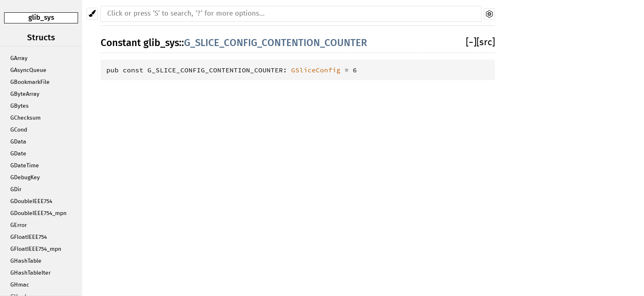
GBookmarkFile (30, 82)
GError (18, 225)
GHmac (20, 285)
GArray (19, 58)
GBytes (20, 106)
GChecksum (25, 118)
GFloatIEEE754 (29, 237)
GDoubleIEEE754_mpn (38, 213)
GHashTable (26, 261)
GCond (19, 130)
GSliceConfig (316, 70)
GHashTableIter (30, 273)
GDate (18, 154)
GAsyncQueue (28, 70)
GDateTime (25, 166)
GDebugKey (25, 178)
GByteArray (25, 94)
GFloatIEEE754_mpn (36, 249)
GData (18, 142)
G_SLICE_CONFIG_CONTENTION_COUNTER (276, 43)
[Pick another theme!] (92, 14)
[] (471, 43)
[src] (486, 43)
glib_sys (41, 17)
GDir (16, 190)
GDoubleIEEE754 (31, 201)
